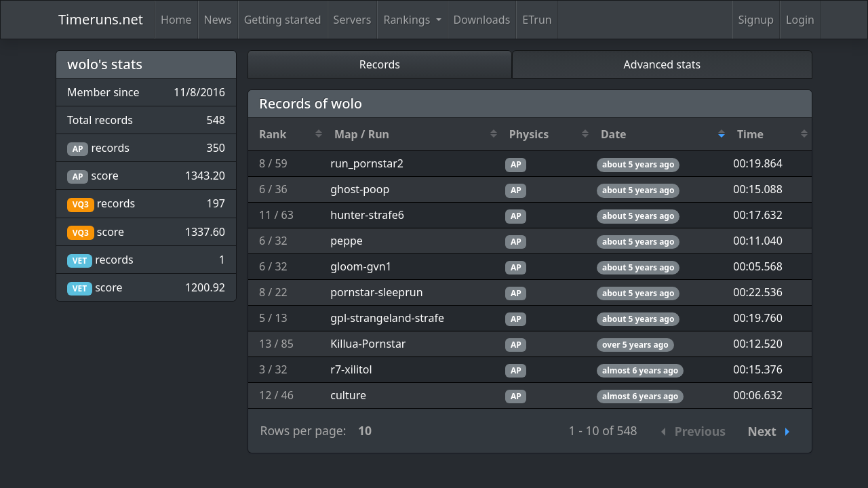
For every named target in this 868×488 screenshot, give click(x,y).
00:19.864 (758, 163)
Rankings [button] (408, 20)
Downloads (482, 20)
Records (380, 64)
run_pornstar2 (367, 163)
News (218, 20)
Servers (353, 20)
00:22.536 (758, 292)
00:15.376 (758, 369)
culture (348, 395)
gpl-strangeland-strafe (387, 318)
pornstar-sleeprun (376, 292)
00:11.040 (758, 241)
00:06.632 (758, 395)
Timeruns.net (101, 19)
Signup (756, 20)
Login (800, 20)
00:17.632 (758, 215)
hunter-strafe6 (367, 215)
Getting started (283, 20)
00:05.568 (758, 266)
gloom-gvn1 (361, 266)
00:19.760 (758, 318)
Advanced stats (663, 64)
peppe (347, 241)
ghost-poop (360, 189)
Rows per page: (303, 430)
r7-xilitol (351, 369)
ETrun (537, 20)
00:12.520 (758, 344)
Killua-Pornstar (368, 344)
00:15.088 (758, 189)
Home (176, 20)
